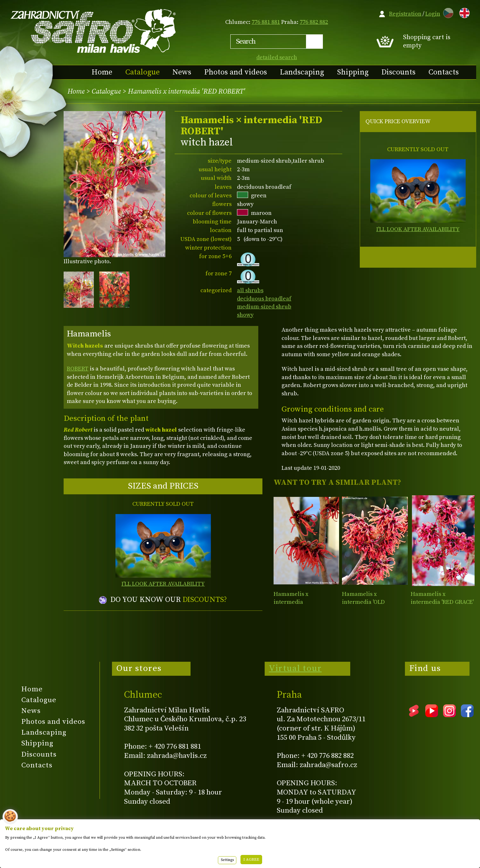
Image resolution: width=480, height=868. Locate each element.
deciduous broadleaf (264, 299)
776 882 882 (314, 22)
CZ (447, 12)
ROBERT (78, 369)
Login (433, 14)
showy (245, 315)
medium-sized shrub (264, 307)
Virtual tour (295, 668)
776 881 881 (266, 22)
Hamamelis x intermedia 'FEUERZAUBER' (294, 602)
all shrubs (250, 290)
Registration (405, 14)
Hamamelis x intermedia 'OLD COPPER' (363, 602)
